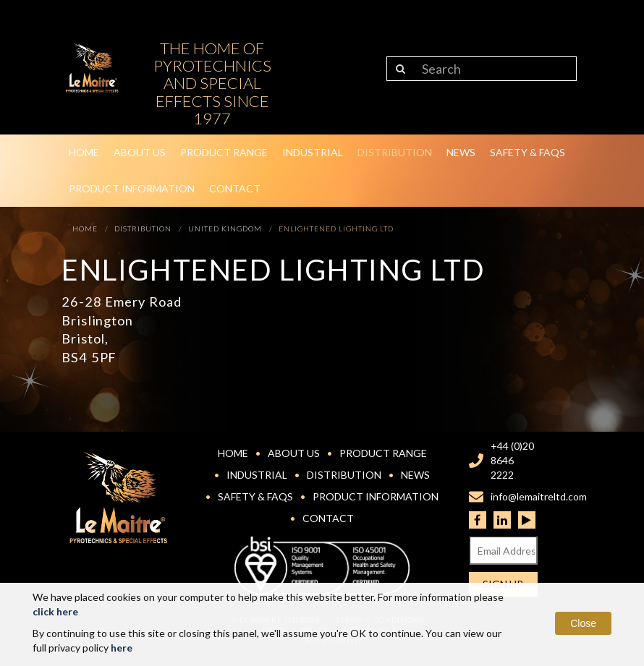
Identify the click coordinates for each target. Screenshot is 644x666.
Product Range (224, 152)
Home (84, 152)
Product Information (132, 188)
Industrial (313, 152)
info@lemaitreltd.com (539, 496)
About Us (140, 152)
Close (583, 623)
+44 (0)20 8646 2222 (512, 460)
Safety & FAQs (528, 152)
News (461, 152)
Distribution (395, 152)
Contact (235, 188)
